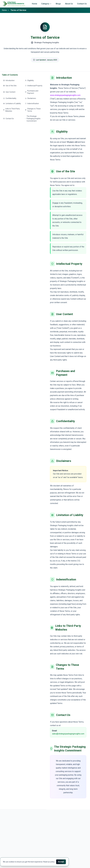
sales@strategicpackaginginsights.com (68, 734)
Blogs (58, 4)
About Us (69, 4)
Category (46, 4)
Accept (61, 862)
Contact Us (82, 4)
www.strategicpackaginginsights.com (65, 95)
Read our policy (49, 862)
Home (34, 4)
